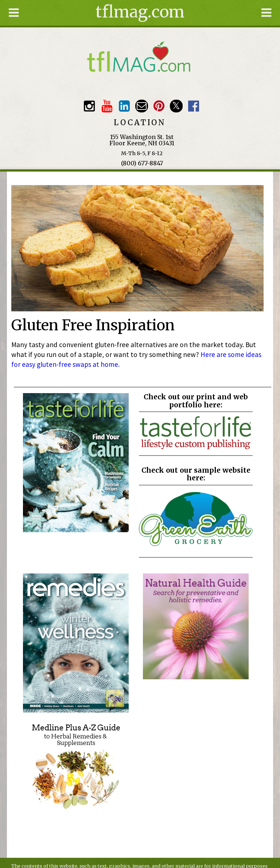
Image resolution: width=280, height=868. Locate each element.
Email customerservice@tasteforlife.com (142, 106)
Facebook (194, 106)
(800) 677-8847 (142, 163)
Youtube (107, 106)
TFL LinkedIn (124, 106)
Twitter (176, 106)
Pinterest (159, 106)
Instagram (90, 106)
